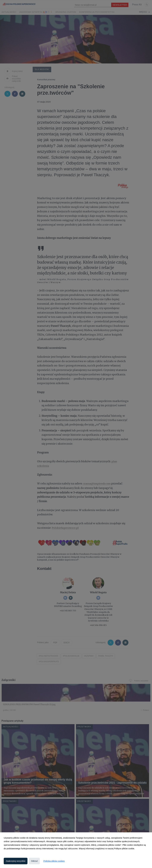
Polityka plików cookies (54, 861)
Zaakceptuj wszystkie (16, 861)
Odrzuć (34, 861)
